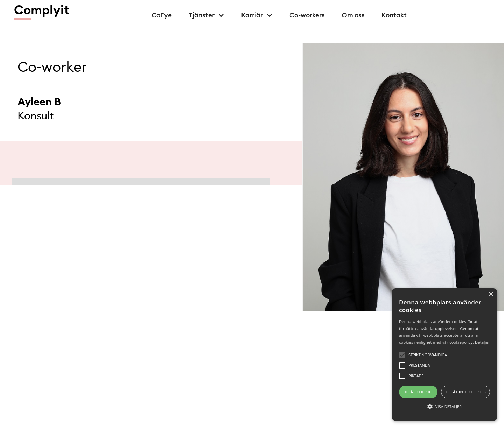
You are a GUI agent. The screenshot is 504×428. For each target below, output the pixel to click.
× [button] (491, 294)
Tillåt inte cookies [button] (465, 392)
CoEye (162, 15)
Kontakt (394, 15)
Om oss (353, 15)
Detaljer (482, 342)
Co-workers (307, 15)
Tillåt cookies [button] (418, 392)
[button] (206, 15)
